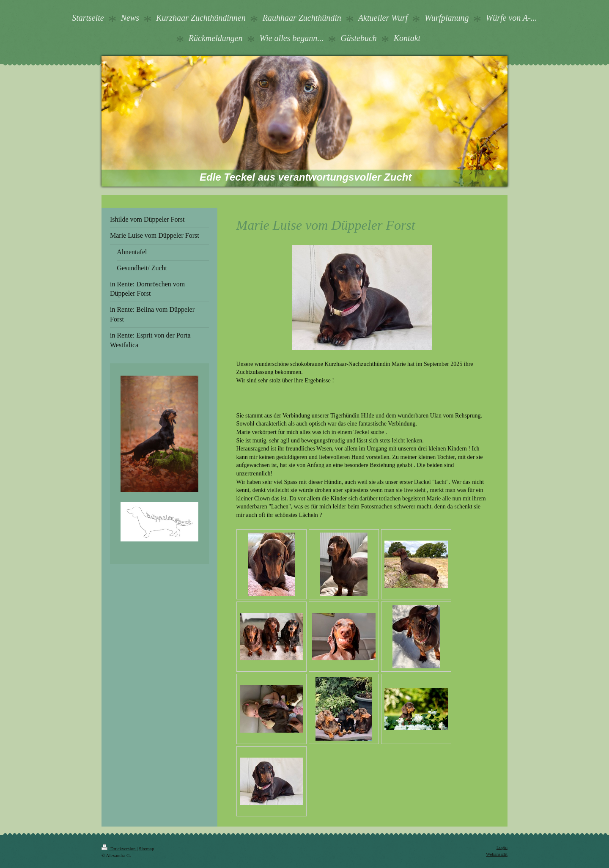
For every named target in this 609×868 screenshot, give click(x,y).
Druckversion (119, 849)
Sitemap (146, 849)
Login (502, 847)
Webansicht (497, 854)
